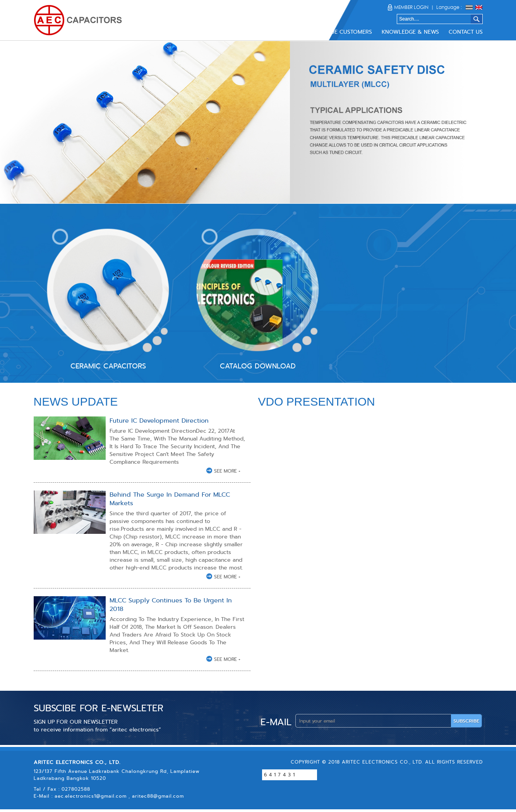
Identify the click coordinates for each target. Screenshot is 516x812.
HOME (185, 32)
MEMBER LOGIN (411, 7)
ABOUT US (216, 32)
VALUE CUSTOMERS (346, 32)
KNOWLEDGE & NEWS (410, 32)
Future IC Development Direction (159, 421)
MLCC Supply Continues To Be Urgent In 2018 (171, 605)
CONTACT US (466, 32)
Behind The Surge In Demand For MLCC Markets (170, 499)
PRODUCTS (255, 32)
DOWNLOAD (295, 32)
